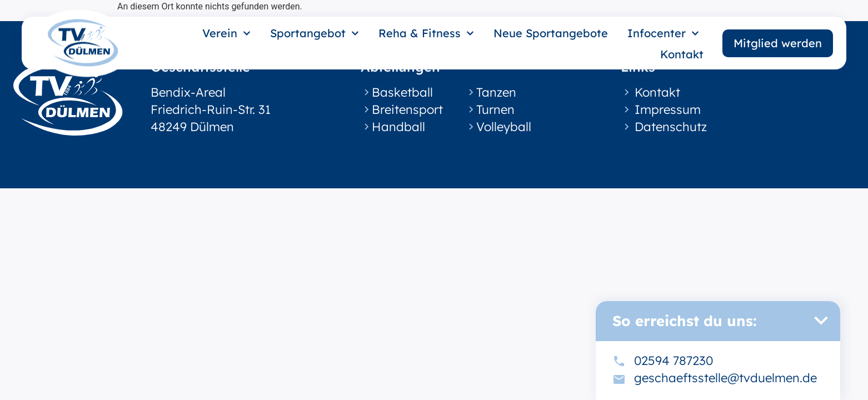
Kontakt (682, 54)
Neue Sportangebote (551, 33)
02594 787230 (674, 361)
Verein (226, 33)
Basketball (402, 92)
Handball (398, 127)
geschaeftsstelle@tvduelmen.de (725, 378)
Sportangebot (315, 33)
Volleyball (504, 127)
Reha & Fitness (426, 33)
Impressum (668, 109)
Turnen (495, 109)
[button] (821, 321)
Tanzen (496, 92)
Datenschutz (671, 127)
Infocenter (663, 33)
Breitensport (407, 109)
